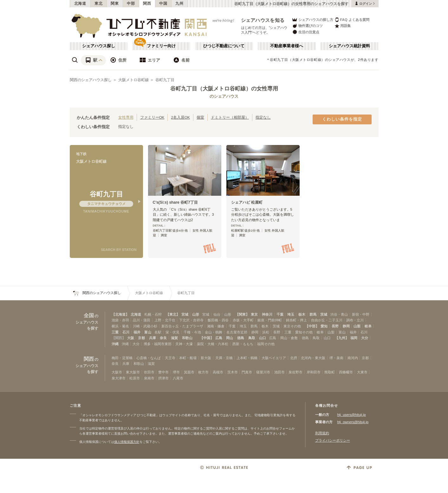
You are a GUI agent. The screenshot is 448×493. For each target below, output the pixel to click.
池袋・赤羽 (120, 320)
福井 (137, 332)
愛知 (324, 326)
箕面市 (189, 372)
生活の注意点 (305, 32)
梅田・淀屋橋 (122, 358)
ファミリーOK (152, 117)
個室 (200, 117)
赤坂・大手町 (243, 320)
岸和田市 (314, 372)
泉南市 (149, 378)
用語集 (343, 26)
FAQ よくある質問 (352, 20)
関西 (147, 3)
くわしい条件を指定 (342, 119)
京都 (141, 338)
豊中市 (163, 372)
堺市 (176, 372)
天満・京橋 (224, 358)
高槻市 (218, 372)
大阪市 (117, 372)
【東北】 (173, 314)
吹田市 (149, 372)
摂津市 (163, 378)
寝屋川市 (263, 372)
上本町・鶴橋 (247, 358)
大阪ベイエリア (274, 358)
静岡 (346, 326)
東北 (98, 3)
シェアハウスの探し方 (312, 20)
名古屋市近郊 (237, 332)
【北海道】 (120, 314)
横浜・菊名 (120, 326)
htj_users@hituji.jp (352, 415)
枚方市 (203, 372)
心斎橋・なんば (149, 358)
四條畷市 (346, 372)
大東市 (362, 372)
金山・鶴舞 (214, 332)
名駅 (158, 332)
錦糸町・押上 (296, 320)
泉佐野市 (295, 372)
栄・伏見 (172, 332)
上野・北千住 (165, 320)
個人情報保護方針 (127, 442)
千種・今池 (192, 332)
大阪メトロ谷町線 (133, 80)
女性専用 (126, 117)
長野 (335, 326)
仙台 (217, 314)
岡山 (230, 338)
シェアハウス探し (99, 46)
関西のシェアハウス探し (91, 80)
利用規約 (322, 433)
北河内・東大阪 (313, 358)
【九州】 (342, 338)
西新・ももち (243, 344)
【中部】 (312, 326)
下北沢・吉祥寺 (191, 320)
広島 (219, 338)
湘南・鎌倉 (216, 326)
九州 (179, 3)
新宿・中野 (361, 314)
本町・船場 (188, 358)
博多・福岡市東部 (158, 344)
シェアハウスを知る (263, 20)
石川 (126, 332)
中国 (163, 3)
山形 (196, 314)
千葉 (280, 314)
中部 (131, 3)
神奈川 (267, 314)
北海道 (80, 3)
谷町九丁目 (165, 80)
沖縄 (115, 344)
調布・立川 (355, 320)
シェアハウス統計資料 (349, 46)
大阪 (131, 338)
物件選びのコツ (307, 26)
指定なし (263, 117)
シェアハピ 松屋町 (247, 202)
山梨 (357, 326)
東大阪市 (133, 372)
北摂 (294, 358)
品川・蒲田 (142, 320)
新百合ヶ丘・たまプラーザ (182, 326)
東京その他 (292, 326)
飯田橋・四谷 (218, 320)
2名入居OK (180, 117)
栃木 (302, 314)
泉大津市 (119, 378)
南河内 (353, 358)
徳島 (241, 338)
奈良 (163, 338)
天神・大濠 (184, 344)
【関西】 (119, 338)
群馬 (313, 314)
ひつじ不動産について (224, 46)
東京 (254, 314)
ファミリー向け (161, 46)
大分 (365, 338)
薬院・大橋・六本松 (213, 344)
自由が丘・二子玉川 (327, 320)
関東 (115, 3)
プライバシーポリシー (333, 440)
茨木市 (233, 372)
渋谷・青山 (339, 314)
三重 (115, 332)
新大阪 (206, 358)
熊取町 (330, 372)
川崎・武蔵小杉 (145, 326)
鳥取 (252, 338)
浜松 (266, 332)
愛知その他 (304, 332)
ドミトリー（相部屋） (230, 117)
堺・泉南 (336, 358)
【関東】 (242, 314)
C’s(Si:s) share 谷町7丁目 (175, 202)
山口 (263, 338)
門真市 (247, 372)
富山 (148, 332)
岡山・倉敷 (289, 338)
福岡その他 (266, 344)
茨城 (324, 314)
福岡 (354, 338)
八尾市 (178, 378)
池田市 (279, 372)
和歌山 (187, 338)
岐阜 (368, 326)
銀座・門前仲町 (270, 320)
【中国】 (207, 338)
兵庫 (153, 338)
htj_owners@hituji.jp (353, 422)
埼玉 (291, 314)
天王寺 (170, 358)
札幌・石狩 (153, 314)
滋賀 (174, 338)
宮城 (185, 314)
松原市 (135, 378)
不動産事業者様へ (287, 46)
